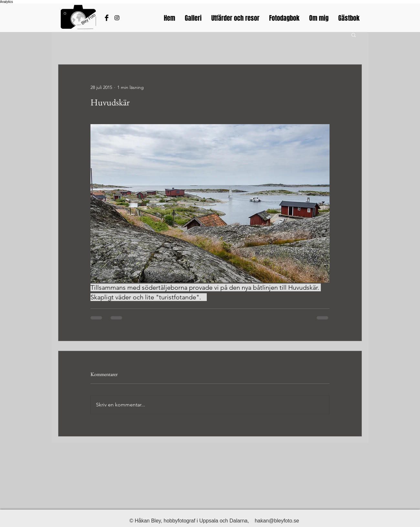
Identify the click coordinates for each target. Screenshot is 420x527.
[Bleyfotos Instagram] (117, 18)
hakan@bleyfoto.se (277, 521)
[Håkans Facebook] (107, 18)
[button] (354, 35)
